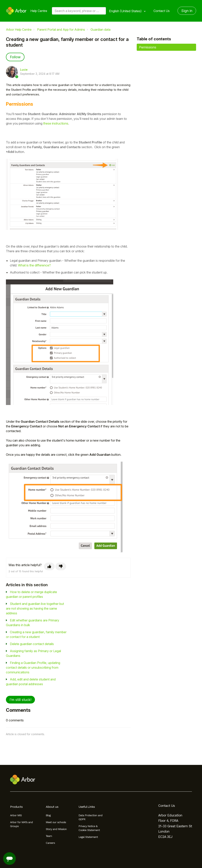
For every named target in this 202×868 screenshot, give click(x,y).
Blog (48, 815)
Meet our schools (56, 822)
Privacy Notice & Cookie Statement (89, 828)
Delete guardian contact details (32, 644)
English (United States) (126, 11)
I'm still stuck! (20, 700)
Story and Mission (56, 829)
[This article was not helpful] (61, 566)
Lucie (24, 70)
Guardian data (101, 30)
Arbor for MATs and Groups (21, 824)
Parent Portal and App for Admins (61, 30)
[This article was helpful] (49, 566)
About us (52, 807)
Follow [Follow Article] (15, 57)
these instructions (56, 123)
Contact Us (162, 11)
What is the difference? (34, 265)
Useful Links (87, 807)
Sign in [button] (187, 11)
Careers (50, 843)
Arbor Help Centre (19, 30)
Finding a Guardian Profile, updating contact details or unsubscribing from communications (33, 667)
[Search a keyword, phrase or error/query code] (79, 11)
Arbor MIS (16, 815)
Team (49, 836)
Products (16, 807)
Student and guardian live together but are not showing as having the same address (35, 608)
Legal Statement (88, 837)
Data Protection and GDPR (90, 817)
